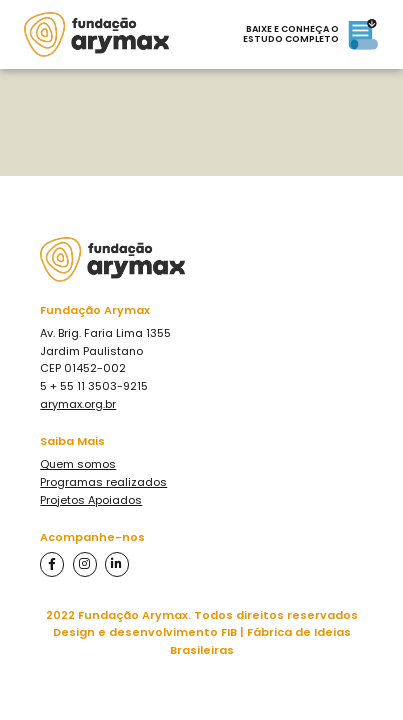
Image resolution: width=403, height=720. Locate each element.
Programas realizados (103, 482)
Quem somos (78, 464)
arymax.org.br (78, 404)
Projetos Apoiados (91, 500)
